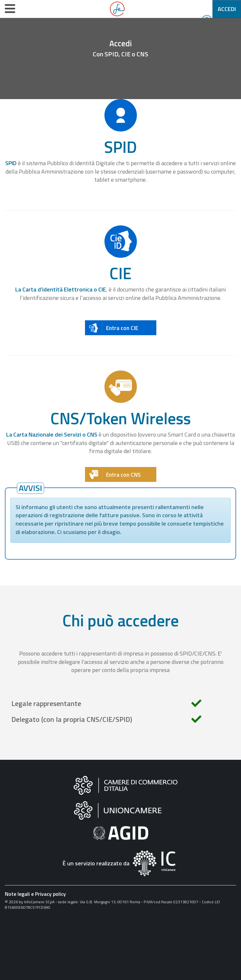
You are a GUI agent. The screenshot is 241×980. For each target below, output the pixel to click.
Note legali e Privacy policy (35, 894)
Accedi (227, 9)
